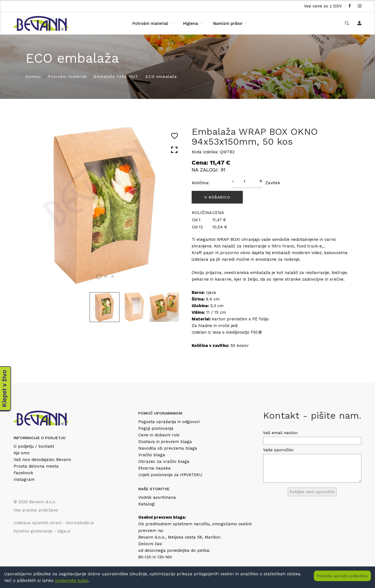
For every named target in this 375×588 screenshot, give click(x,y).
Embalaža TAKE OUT (116, 77)
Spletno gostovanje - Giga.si (42, 531)
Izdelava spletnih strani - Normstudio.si (54, 523)
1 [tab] (99, 276)
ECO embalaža (161, 77)
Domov (33, 77)
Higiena (191, 23)
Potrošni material (150, 23)
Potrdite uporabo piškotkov (342, 576)
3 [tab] (113, 276)
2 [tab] (106, 276)
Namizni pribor (228, 23)
